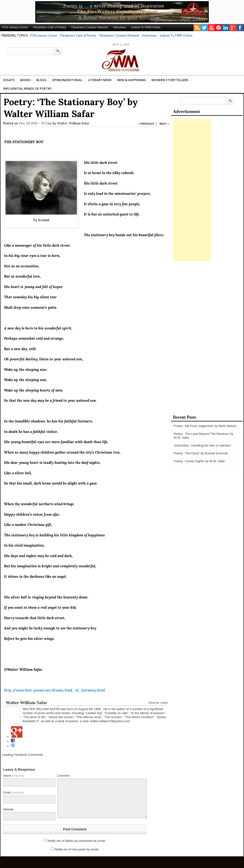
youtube (211, 28)
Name (14, 776)
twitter (204, 28)
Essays (9, 80)
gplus (233, 28)
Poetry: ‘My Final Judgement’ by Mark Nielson (205, 426)
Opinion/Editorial (67, 80)
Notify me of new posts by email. (77, 849)
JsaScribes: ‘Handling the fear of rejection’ (203, 445)
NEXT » (164, 124)
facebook (240, 28)
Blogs (41, 80)
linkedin (226, 28)
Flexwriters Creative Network (89, 27)
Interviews (119, 27)
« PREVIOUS (146, 124)
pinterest (219, 28)
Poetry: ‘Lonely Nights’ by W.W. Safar (199, 461)
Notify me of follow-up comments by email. (77, 841)
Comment (63, 776)
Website (8, 809)
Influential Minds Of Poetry (28, 88)
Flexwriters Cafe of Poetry (50, 27)
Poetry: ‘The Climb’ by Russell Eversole (201, 453)
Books (25, 80)
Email (13, 793)
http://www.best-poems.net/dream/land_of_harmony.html (55, 690)
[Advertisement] (192, 190)
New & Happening (132, 80)
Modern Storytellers (170, 80)
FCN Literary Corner (15, 27)
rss (197, 28)
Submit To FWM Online (146, 27)
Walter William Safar (73, 123)
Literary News (100, 80)
